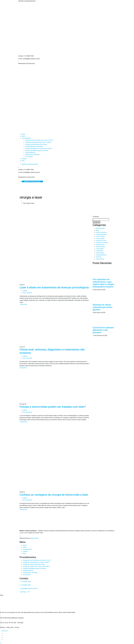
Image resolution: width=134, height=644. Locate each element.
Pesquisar (96, 217)
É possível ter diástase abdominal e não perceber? (103, 330)
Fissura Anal (100, 249)
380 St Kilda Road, (5, 618)
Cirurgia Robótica (101, 234)
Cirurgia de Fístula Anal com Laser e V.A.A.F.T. (36, 562)
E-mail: (20, 59)
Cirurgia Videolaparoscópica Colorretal (34, 568)
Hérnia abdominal (101, 255)
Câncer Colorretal (101, 232)
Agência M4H (35, 538)
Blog (97, 230)
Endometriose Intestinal (30, 573)
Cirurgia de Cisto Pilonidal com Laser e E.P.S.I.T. (37, 560)
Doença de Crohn (101, 241)
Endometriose (100, 245)
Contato (25, 551)
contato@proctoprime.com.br (29, 588)
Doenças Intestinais (102, 243)
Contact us (5, 631)
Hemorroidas (100, 253)
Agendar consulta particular (30, 164)
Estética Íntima (100, 247)
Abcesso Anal (100, 228)
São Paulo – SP (25, 592)
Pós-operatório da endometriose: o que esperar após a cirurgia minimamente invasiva (103, 283)
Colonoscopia (100, 239)
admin (25, 291)
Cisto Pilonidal (100, 236)
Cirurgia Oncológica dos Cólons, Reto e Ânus (36, 566)
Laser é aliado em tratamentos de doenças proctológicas (54, 287)
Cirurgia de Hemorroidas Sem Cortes (34, 564)
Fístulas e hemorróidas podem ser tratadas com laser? (53, 407)
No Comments (28, 293)
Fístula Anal (100, 251)
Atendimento (22, 63)
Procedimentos (28, 549)
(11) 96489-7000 (25, 582)
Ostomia (99, 257)
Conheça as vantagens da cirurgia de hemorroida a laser (54, 495)
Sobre (25, 547)
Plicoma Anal (100, 259)
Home (25, 545)
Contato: (21, 56)
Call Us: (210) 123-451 (7, 623)
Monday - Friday (5, 627)
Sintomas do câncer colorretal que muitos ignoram (103, 307)
